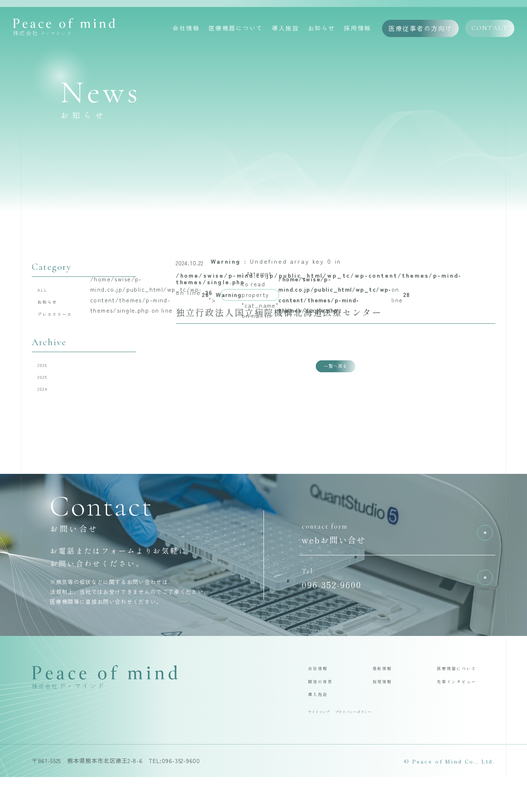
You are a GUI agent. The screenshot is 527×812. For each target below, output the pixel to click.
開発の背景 (325, 709)
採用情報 (357, 29)
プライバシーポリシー (373, 745)
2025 (48, 394)
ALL (47, 292)
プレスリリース (65, 324)
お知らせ (322, 29)
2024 (48, 410)
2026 (48, 378)
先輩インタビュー (465, 709)
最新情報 (386, 693)
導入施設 (285, 29)
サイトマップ (324, 745)
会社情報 (186, 29)
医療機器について (236, 29)
